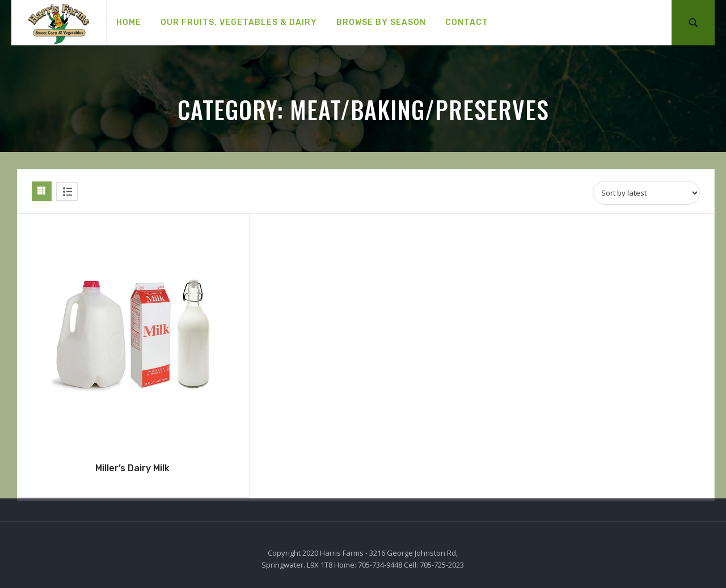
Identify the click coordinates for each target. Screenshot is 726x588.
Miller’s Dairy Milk (132, 468)
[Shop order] (646, 193)
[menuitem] (129, 23)
